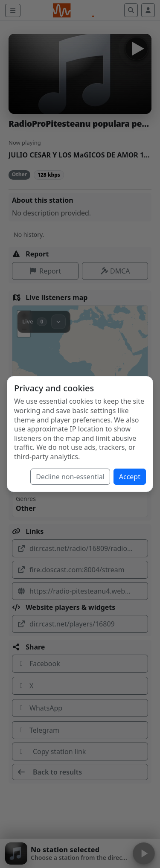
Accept (130, 477)
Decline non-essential (70, 477)
